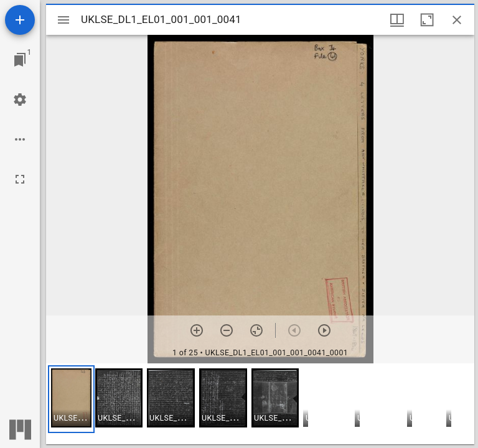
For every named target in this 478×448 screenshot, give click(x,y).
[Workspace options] (20, 139)
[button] (71, 399)
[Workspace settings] (20, 100)
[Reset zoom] (256, 330)
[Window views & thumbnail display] (397, 20)
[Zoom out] (227, 330)
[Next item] (324, 330)
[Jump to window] (20, 60)
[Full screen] (20, 179)
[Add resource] (20, 20)
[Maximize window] (427, 20)
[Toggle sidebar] (63, 20)
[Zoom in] (197, 330)
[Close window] (457, 20)
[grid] (260, 404)
